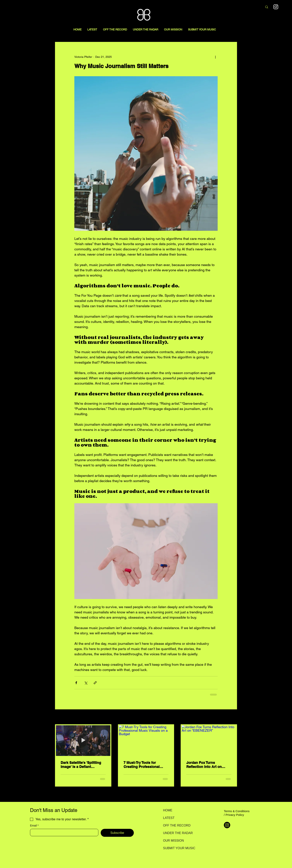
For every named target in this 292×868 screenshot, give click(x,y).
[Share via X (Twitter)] (86, 683)
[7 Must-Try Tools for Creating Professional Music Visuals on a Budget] (146, 741)
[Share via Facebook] (76, 683)
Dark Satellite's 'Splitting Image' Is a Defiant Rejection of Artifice (81, 765)
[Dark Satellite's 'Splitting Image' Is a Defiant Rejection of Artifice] (83, 741)
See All (233, 717)
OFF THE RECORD (177, 825)
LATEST (169, 818)
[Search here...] (239, 7)
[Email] (63, 833)
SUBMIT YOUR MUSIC (177, 848)
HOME (168, 810)
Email (34, 826)
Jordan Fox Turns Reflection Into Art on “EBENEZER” (204, 765)
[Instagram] (227, 825)
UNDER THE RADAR (177, 833)
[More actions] (215, 57)
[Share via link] (95, 683)
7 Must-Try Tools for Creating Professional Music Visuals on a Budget (145, 765)
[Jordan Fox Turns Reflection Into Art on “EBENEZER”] (209, 741)
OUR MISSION (173, 841)
